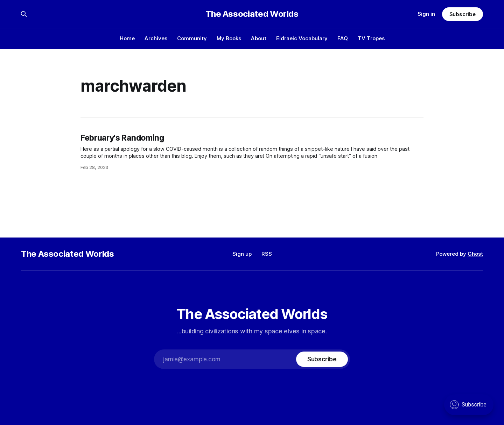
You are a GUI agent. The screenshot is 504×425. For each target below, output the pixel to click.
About (259, 38)
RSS (267, 254)
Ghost (475, 254)
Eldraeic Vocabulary (302, 38)
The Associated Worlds (252, 14)
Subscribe (463, 14)
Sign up (242, 254)
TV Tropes (371, 38)
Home (127, 38)
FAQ (343, 38)
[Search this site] (24, 14)
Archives (156, 38)
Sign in (426, 14)
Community (192, 38)
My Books (229, 38)
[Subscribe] (322, 359)
